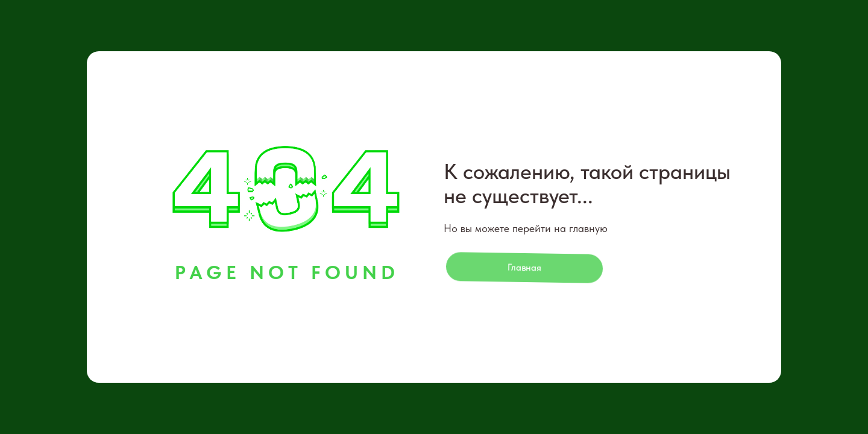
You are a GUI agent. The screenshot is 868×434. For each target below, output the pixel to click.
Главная (525, 268)
